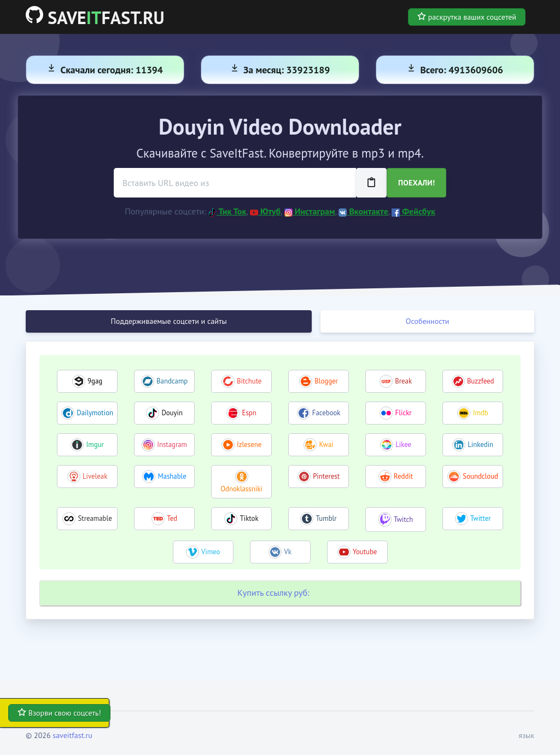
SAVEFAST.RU (95, 17)
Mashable (172, 476)
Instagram (172, 445)
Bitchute (249, 381)
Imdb (481, 413)
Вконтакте (363, 211)
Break (403, 381)
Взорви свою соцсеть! (59, 713)
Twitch (403, 519)
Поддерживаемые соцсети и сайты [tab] (169, 321)
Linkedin (480, 445)
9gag (95, 381)
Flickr (404, 413)
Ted (172, 518)
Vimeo (211, 552)
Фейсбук (413, 211)
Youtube (365, 552)
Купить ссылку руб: (273, 593)
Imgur (95, 445)
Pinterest (326, 476)
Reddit (403, 476)
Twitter (481, 518)
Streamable (95, 518)
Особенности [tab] (428, 321)
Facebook (326, 413)
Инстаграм (310, 211)
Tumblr (326, 518)
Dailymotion (95, 413)
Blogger (326, 381)
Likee (403, 445)
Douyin (172, 413)
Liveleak (95, 476)
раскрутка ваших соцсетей (467, 17)
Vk (287, 552)
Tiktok (249, 518)
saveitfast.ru (72, 735)
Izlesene (249, 445)
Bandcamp (172, 381)
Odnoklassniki (241, 489)
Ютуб (265, 211)
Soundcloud (480, 476)
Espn (249, 413)
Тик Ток (227, 211)
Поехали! (416, 183)
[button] (523, 736)
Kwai (326, 445)
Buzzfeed (481, 381)
